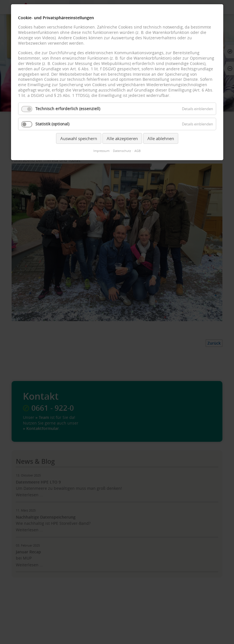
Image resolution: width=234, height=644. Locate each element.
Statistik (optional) (52, 124)
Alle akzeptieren (122, 138)
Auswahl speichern (79, 138)
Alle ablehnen (161, 138)
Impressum (101, 151)
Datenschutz (122, 151)
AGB (138, 151)
